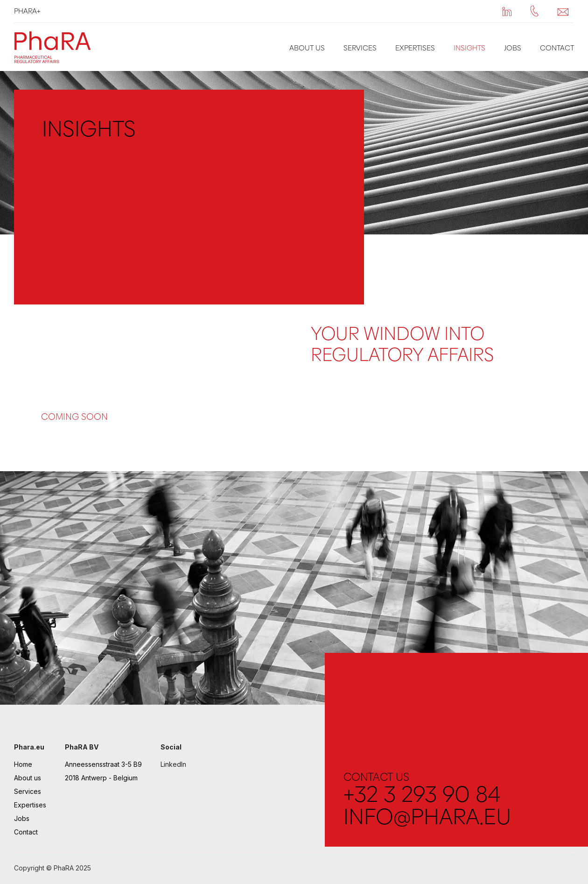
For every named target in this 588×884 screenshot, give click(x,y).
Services (360, 48)
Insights (469, 48)
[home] (55, 47)
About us (307, 48)
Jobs (513, 48)
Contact (557, 48)
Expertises (415, 48)
